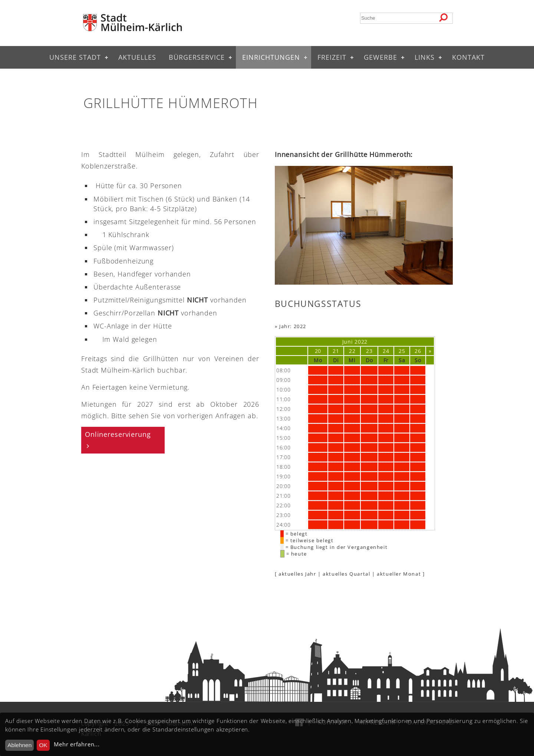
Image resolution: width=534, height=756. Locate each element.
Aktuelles (137, 57)
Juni (348, 342)
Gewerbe (380, 57)
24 (386, 351)
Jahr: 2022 (293, 326)
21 (336, 351)
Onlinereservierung (118, 434)
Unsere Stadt (75, 57)
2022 (361, 342)
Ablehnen (19, 745)
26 (418, 351)
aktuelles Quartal (346, 574)
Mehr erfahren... (77, 744)
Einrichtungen (271, 57)
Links (425, 57)
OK (43, 745)
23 (369, 351)
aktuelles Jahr (297, 574)
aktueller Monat (399, 574)
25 (402, 351)
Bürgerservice (197, 57)
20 (318, 351)
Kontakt (468, 57)
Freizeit (332, 57)
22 (352, 351)
